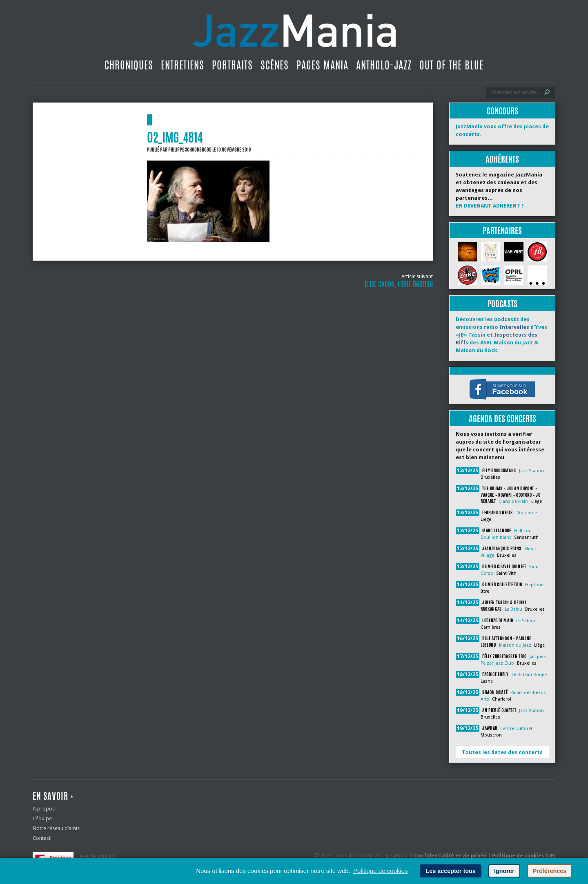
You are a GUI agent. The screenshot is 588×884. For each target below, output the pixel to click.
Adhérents (502, 159)
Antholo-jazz (384, 65)
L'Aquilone (526, 513)
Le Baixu (513, 609)
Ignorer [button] (504, 871)
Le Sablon (526, 621)
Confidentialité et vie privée (450, 856)
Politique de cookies (380, 871)
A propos (44, 809)
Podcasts (502, 304)
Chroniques (129, 65)
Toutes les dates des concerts (502, 752)
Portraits (232, 65)
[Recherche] (515, 92)
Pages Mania (322, 65)
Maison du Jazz (515, 645)
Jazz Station (531, 471)
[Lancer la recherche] (547, 92)
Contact (42, 838)
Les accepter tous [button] (450, 871)
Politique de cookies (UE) (524, 856)
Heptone (534, 585)
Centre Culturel (516, 729)
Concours (502, 111)
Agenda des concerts (502, 419)
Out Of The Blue (451, 65)
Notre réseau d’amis (56, 828)
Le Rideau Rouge (529, 675)
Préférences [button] (550, 871)
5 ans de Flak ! (514, 501)
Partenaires (502, 231)
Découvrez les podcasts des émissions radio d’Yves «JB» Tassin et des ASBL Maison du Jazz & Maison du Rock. (501, 335)
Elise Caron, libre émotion (399, 284)
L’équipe (42, 818)
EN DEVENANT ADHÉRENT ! (489, 206)
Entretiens (183, 65)
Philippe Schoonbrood (190, 150)
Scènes (275, 65)
